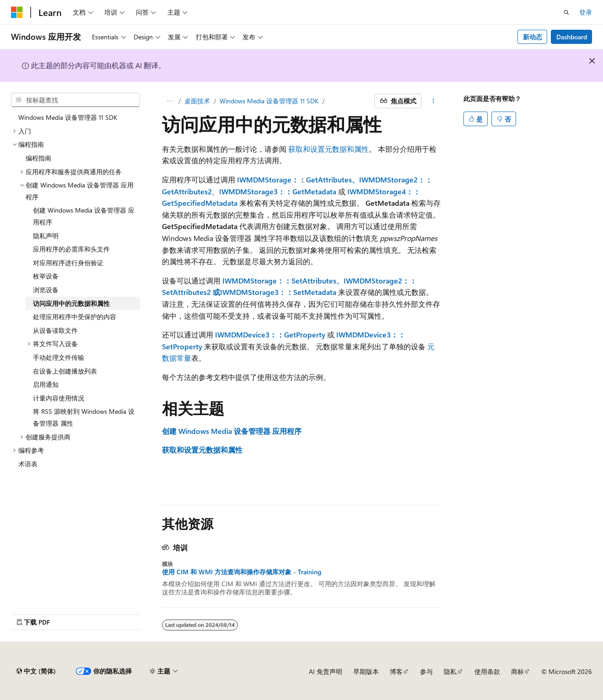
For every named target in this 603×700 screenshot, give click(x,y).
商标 (517, 671)
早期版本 (366, 671)
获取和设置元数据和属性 (328, 149)
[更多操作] (433, 101)
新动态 (533, 37)
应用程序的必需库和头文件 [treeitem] (71, 249)
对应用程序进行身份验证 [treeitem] (68, 263)
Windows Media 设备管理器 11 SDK (269, 101)
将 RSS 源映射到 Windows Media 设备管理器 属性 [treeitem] (84, 417)
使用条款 (487, 671)
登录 (586, 12)
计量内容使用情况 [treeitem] (59, 398)
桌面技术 (197, 101)
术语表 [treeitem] (28, 464)
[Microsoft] (17, 12)
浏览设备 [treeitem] (46, 290)
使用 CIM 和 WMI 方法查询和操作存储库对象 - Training (242, 572)
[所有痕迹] (170, 101)
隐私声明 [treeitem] (46, 236)
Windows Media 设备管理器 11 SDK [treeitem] (68, 117)
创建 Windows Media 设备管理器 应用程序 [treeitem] (84, 216)
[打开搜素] (566, 12)
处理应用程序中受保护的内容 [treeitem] (75, 317)
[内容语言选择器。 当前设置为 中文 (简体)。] (36, 671)
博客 (396, 671)
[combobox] (75, 100)
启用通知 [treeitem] (46, 384)
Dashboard (572, 37)
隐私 (450, 671)
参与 (426, 671)
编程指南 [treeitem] (38, 158)
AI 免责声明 (326, 671)
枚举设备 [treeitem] (46, 276)
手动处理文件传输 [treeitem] (59, 357)
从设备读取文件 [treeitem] (55, 330)
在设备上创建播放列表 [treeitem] (65, 371)
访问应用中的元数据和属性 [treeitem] (71, 303)
